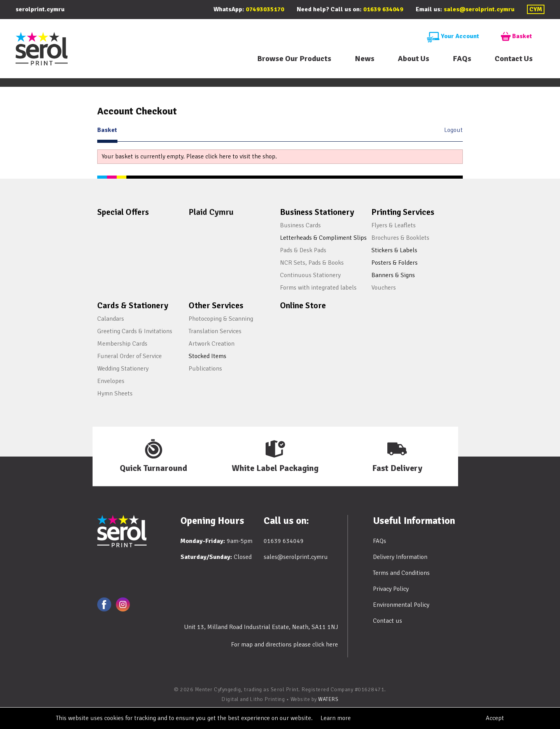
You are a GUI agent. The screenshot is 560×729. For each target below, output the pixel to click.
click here (325, 645)
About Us (414, 59)
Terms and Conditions (401, 573)
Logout (453, 130)
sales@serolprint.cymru (479, 9)
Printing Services (403, 212)
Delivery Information (400, 557)
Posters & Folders (395, 263)
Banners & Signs (393, 275)
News (365, 59)
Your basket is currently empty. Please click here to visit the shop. (189, 156)
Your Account (453, 37)
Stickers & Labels (394, 250)
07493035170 (265, 9)
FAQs (462, 59)
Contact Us (514, 59)
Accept (495, 718)
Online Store (303, 305)
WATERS (328, 699)
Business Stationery (317, 212)
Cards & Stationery (133, 305)
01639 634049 (383, 9)
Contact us (388, 621)
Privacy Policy (391, 589)
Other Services (216, 305)
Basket (516, 37)
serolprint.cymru (40, 9)
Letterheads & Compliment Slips (323, 238)
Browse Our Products (294, 59)
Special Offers (123, 212)
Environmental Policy (401, 605)
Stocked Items (207, 356)
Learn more (336, 718)
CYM (536, 9)
